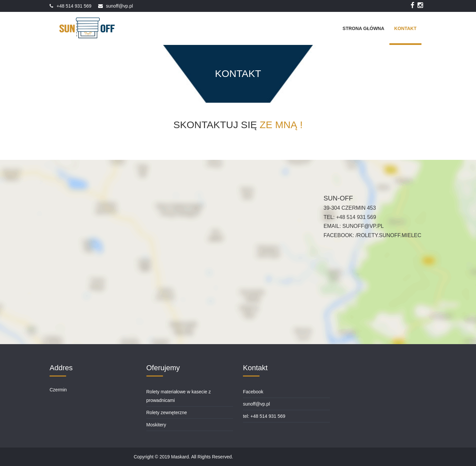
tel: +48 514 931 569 (264, 416)
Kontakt (405, 28)
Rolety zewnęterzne (167, 412)
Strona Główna (363, 28)
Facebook (253, 392)
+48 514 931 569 (74, 6)
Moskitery (156, 425)
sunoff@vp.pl (120, 6)
